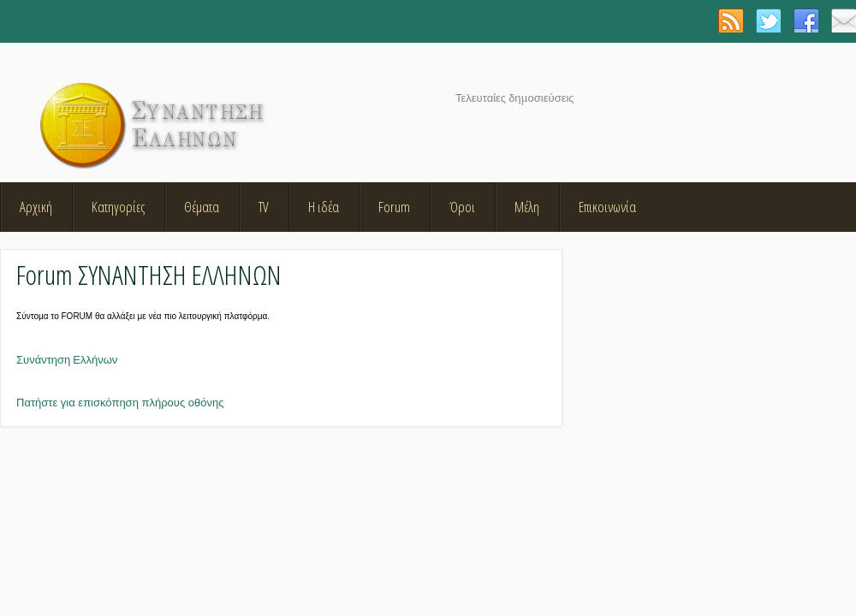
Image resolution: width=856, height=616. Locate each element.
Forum (394, 207)
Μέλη (527, 207)
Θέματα (202, 207)
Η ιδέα (324, 207)
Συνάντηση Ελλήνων (67, 360)
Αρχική (36, 207)
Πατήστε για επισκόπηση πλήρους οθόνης (120, 403)
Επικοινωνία (607, 207)
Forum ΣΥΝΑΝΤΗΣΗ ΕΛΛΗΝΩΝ (149, 274)
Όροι (462, 207)
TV (264, 207)
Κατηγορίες (118, 207)
